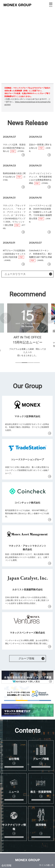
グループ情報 (26, 658)
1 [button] (18, 363)
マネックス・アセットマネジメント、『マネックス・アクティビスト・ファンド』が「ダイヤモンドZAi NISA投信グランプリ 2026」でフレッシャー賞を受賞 (14, 215)
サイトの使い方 (46, 865)
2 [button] (24, 363)
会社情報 (6, 865)
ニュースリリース (15, 274)
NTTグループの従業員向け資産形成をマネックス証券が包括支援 (14, 254)
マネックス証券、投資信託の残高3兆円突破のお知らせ (14, 148)
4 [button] (37, 363)
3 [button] (31, 363)
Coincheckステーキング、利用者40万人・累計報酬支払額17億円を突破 (40, 254)
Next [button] (49, 318)
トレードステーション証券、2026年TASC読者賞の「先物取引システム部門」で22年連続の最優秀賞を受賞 (40, 212)
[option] (28, 334)
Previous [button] (5, 318)
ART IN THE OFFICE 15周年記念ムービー (28, 340)
